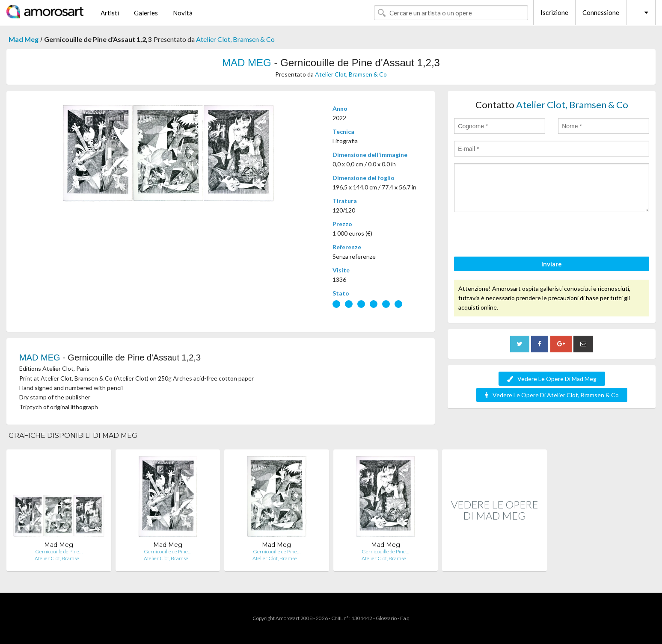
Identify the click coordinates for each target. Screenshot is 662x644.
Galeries (146, 13)
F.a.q (405, 618)
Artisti (110, 13)
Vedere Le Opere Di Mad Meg (552, 379)
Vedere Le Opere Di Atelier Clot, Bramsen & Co (552, 395)
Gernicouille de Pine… (59, 551)
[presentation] (519, 236)
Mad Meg (24, 39)
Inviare (552, 264)
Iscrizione (554, 12)
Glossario (386, 618)
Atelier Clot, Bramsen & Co (235, 39)
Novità (183, 13)
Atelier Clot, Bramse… (59, 558)
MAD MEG (247, 63)
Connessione (601, 12)
